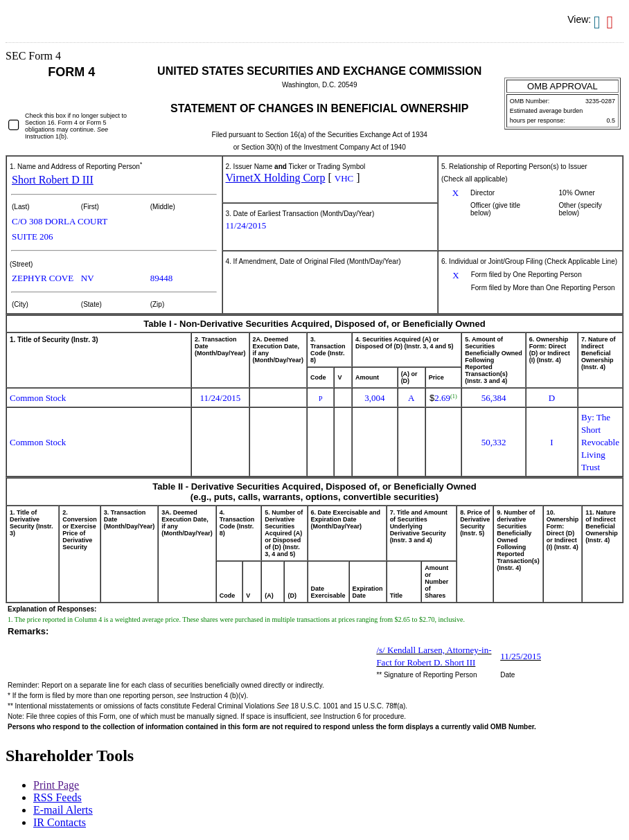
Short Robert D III (53, 180)
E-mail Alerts (63, 810)
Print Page (56, 785)
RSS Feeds (57, 797)
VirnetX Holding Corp (276, 178)
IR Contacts (60, 822)
